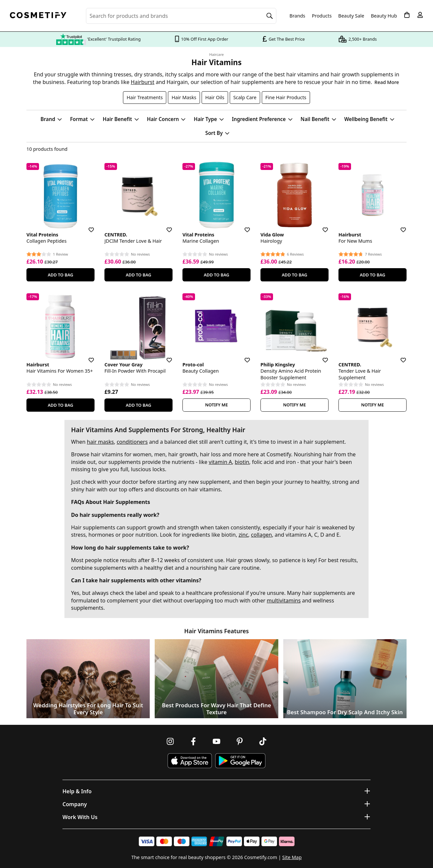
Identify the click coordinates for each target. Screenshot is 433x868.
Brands (297, 16)
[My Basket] (407, 15)
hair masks (100, 442)
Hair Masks (184, 97)
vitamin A (220, 462)
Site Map (292, 857)
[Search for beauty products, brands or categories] (181, 16)
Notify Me (217, 405)
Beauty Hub (384, 16)
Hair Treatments (145, 97)
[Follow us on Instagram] (170, 741)
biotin (242, 462)
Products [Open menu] (322, 16)
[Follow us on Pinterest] (240, 741)
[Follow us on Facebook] (193, 741)
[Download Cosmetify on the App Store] (190, 761)
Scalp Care (245, 97)
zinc (243, 535)
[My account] (420, 15)
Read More (387, 82)
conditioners (132, 442)
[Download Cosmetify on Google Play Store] (240, 761)
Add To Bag (60, 275)
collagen (261, 535)
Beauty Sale (351, 16)
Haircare (216, 55)
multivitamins (284, 600)
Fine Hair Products (286, 97)
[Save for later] (87, 226)
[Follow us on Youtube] (216, 741)
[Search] (270, 16)
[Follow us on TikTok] (263, 741)
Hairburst (143, 82)
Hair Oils (215, 97)
